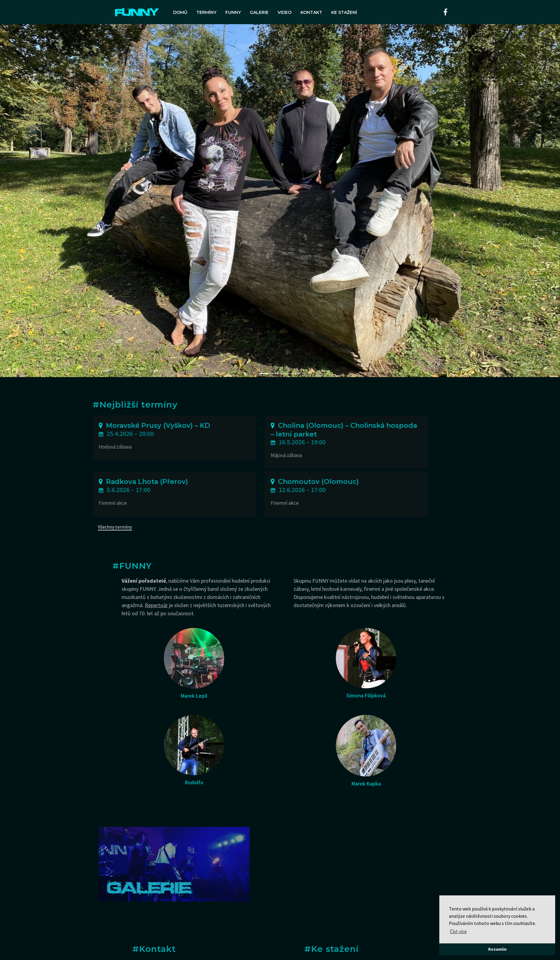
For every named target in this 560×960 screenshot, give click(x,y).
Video (285, 12)
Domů (180, 12)
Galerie (259, 12)
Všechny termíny (50, 527)
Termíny (206, 12)
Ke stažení (344, 12)
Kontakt (311, 12)
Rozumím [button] (497, 949)
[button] (42, 201)
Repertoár (156, 605)
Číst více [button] (458, 931)
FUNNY (233, 12)
